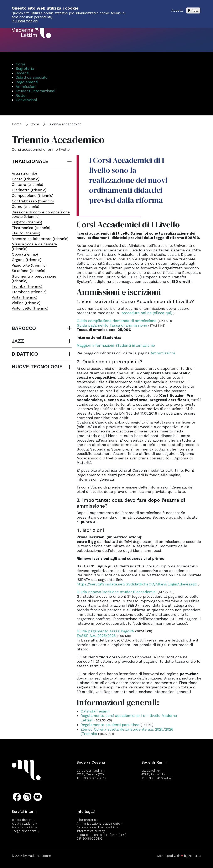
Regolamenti (27, 82)
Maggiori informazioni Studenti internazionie (116, 345)
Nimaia (195, 856)
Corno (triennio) (25, 206)
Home (17, 124)
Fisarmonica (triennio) (31, 228)
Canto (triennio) (25, 179)
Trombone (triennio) (29, 292)
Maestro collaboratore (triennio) (40, 239)
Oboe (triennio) (25, 254)
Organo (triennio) (27, 260)
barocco (24, 328)
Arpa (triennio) (24, 173)
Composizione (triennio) (32, 195)
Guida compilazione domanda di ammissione (116, 321)
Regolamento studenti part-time (110, 725)
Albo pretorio (88, 820)
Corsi (20, 64)
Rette (20, 95)
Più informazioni (25, 18)
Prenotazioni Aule (24, 827)
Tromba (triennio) (27, 286)
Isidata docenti (24, 820)
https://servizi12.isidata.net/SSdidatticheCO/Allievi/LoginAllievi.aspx (138, 584)
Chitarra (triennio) (27, 184)
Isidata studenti (24, 824)
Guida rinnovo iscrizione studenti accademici (116, 592)
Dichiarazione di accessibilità (97, 827)
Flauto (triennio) (26, 233)
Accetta (177, 8)
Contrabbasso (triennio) (33, 201)
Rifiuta (193, 8)
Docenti (22, 73)
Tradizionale (30, 161)
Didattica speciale (32, 77)
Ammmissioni (163, 353)
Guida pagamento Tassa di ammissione (112, 325)
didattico (25, 354)
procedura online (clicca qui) (148, 313)
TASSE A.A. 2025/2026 (96, 636)
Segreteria (25, 68)
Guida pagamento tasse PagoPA (105, 631)
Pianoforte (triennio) (29, 265)
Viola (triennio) (24, 297)
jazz (18, 341)
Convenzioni (26, 100)
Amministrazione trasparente (100, 824)
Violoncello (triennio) (30, 308)
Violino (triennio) (26, 303)
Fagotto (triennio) (27, 222)
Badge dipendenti (26, 831)
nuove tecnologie (37, 367)
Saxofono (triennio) (28, 271)
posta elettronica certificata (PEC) (101, 835)
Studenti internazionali (36, 91)
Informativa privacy (91, 831)
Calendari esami (95, 711)
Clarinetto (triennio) (29, 190)
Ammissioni (26, 86)
